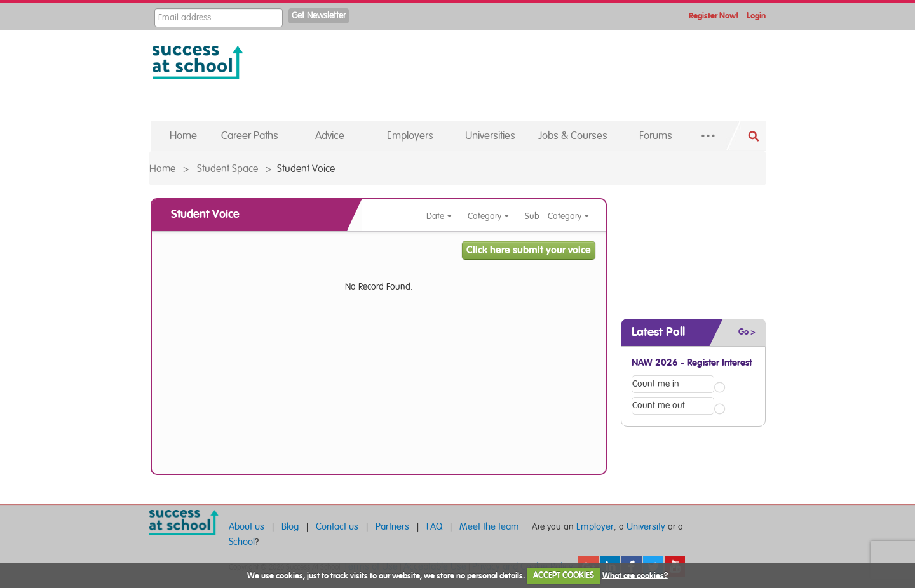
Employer (595, 527)
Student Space (227, 169)
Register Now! (714, 16)
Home (162, 169)
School (242, 542)
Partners (392, 527)
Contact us (337, 527)
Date (439, 217)
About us (247, 527)
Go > (747, 332)
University (646, 527)
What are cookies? (635, 576)
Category (489, 217)
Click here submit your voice (529, 250)
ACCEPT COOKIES (564, 576)
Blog (290, 527)
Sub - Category (557, 217)
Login (756, 16)
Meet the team (489, 527)
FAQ (434, 527)
